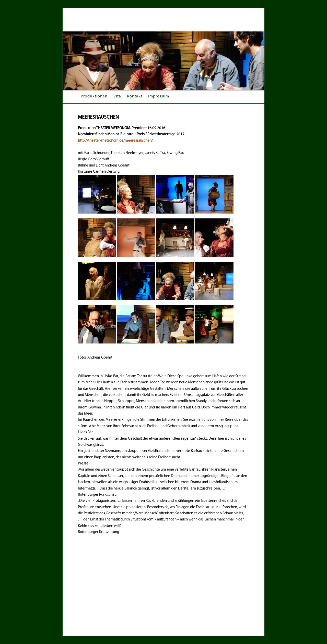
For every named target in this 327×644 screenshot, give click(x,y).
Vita (117, 96)
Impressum (159, 96)
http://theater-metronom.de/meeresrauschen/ (115, 141)
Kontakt (135, 96)
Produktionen (94, 96)
